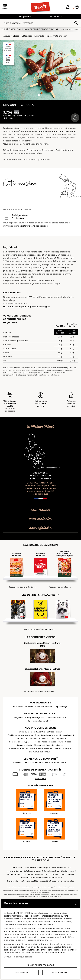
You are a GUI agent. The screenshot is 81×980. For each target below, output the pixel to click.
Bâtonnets (27, 36)
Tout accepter (60, 973)
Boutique (67, 748)
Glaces (16, 36)
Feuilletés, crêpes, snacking (20, 735)
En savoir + (40, 779)
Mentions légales (14, 871)
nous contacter (40, 519)
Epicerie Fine (36, 748)
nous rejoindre (40, 528)
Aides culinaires (49, 742)
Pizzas (38, 735)
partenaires (9, 916)
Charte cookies (68, 871)
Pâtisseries (39, 745)
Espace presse (58, 874)
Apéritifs (41, 732)
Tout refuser (21, 973)
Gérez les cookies (51, 871)
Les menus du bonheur (40, 752)
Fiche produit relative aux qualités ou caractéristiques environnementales (41, 881)
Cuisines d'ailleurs (50, 735)
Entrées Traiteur (54, 732)
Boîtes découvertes (52, 748)
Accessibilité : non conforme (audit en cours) (40, 878)
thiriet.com (17, 868)
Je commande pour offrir (39, 721)
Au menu (17, 763)
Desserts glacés (24, 745)
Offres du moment (27, 732)
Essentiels (39, 36)
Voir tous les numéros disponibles (39, 629)
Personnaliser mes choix (40, 965)
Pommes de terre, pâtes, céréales (25, 742)
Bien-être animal (26, 874)
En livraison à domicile (23, 707)
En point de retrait (44, 707)
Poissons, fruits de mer (26, 738)
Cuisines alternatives (19, 748)
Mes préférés (25, 17)
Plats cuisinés (66, 735)
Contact (70, 874)
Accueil (7, 36)
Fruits (61, 742)
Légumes (60, 738)
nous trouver (40, 510)
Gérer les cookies (12, 947)
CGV (67, 868)
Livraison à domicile (56, 718)
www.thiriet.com (53, 913)
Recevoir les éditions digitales (22, 587)
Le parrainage (61, 707)
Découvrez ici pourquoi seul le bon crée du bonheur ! (40, 476)
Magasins (18, 718)
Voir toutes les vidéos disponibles (39, 692)
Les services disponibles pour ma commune (44, 868)
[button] (68, 7)
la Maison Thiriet (40, 427)
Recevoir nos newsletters (60, 587)
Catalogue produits (33, 871)
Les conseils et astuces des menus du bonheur (45, 763)
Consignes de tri (43, 874)
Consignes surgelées (35, 718)
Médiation (12, 874)
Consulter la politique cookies (18, 957)
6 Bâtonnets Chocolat (57, 36)
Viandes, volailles (46, 738)
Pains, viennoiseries (54, 745)
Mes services (56, 17)
